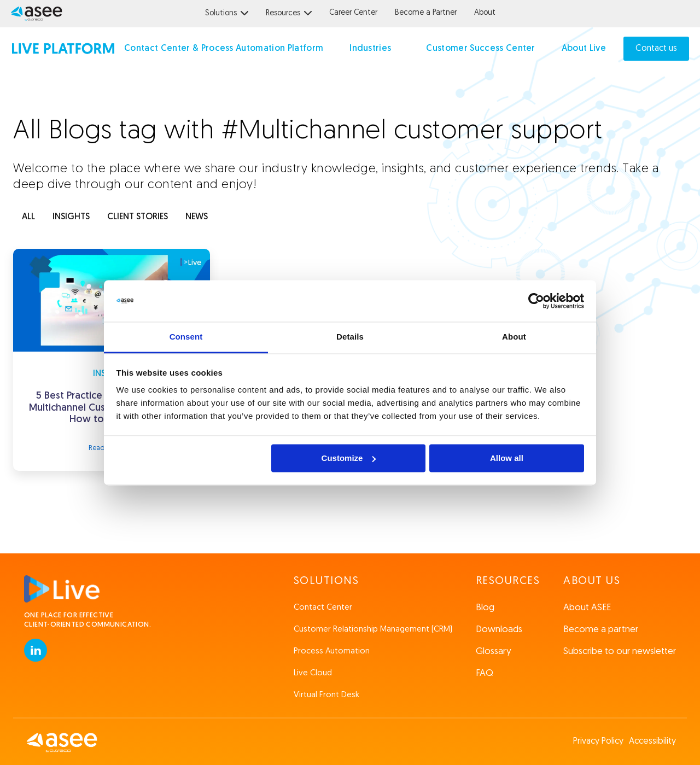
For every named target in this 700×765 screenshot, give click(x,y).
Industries (370, 49)
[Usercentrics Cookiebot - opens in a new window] (536, 301)
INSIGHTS (71, 217)
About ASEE (587, 608)
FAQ (485, 673)
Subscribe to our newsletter (620, 652)
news (197, 217)
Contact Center (323, 608)
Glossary (494, 652)
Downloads (499, 630)
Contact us (656, 49)
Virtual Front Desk (326, 695)
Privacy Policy (598, 741)
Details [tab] (350, 337)
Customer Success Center (480, 49)
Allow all (507, 458)
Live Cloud (313, 673)
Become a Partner (426, 13)
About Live (584, 49)
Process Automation (332, 652)
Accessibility (652, 741)
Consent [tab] (186, 337)
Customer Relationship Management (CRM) (373, 630)
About (485, 13)
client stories (138, 217)
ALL (28, 217)
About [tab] (514, 337)
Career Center (353, 13)
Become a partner (601, 630)
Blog (485, 608)
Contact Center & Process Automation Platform (224, 49)
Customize (349, 458)
